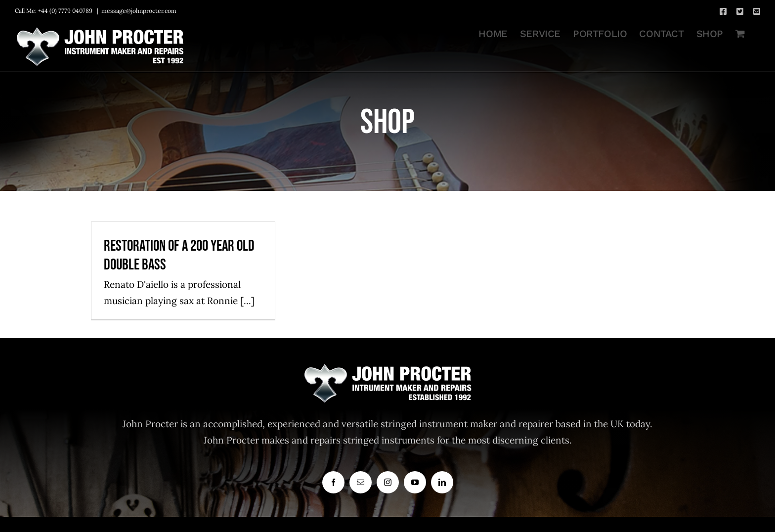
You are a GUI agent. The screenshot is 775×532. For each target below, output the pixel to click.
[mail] (361, 482)
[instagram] (388, 482)
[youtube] (415, 482)
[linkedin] (442, 482)
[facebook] (333, 482)
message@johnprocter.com (139, 11)
